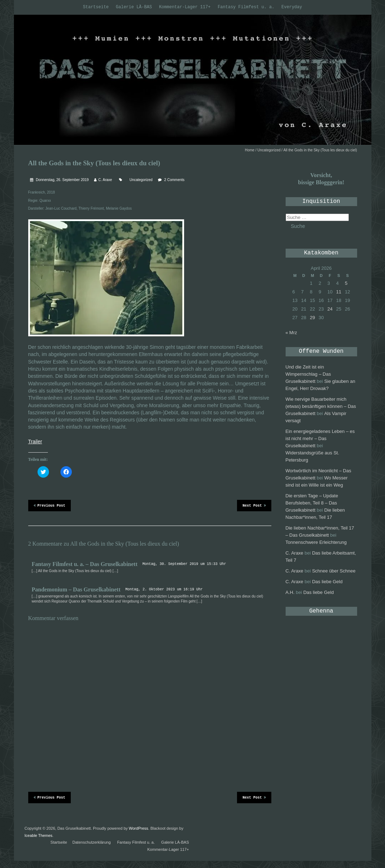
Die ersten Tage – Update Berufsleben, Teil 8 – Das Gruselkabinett (312, 503)
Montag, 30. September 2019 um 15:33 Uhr (184, 564)
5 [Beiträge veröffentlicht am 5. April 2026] (346, 283)
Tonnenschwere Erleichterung (316, 542)
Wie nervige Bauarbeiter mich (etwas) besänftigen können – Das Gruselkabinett (321, 406)
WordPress (138, 828)
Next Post (254, 505)
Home (250, 150)
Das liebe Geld (327, 582)
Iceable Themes (39, 835)
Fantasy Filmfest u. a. (246, 7)
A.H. (290, 592)
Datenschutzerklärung (92, 842)
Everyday (292, 7)
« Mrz (292, 333)
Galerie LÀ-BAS (134, 7)
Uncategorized (269, 150)
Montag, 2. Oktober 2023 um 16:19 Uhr (164, 589)
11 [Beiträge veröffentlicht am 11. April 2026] (339, 292)
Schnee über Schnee (334, 571)
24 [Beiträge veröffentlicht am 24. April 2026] (330, 309)
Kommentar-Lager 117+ (185, 7)
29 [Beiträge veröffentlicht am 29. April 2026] (312, 318)
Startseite (96, 7)
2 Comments (174, 180)
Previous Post (50, 505)
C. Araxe (105, 180)
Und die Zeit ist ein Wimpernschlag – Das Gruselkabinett (308, 374)
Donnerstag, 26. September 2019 (62, 180)
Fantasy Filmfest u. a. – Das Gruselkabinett (85, 564)
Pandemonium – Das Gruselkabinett (76, 589)
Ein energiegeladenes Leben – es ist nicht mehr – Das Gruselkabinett (320, 438)
